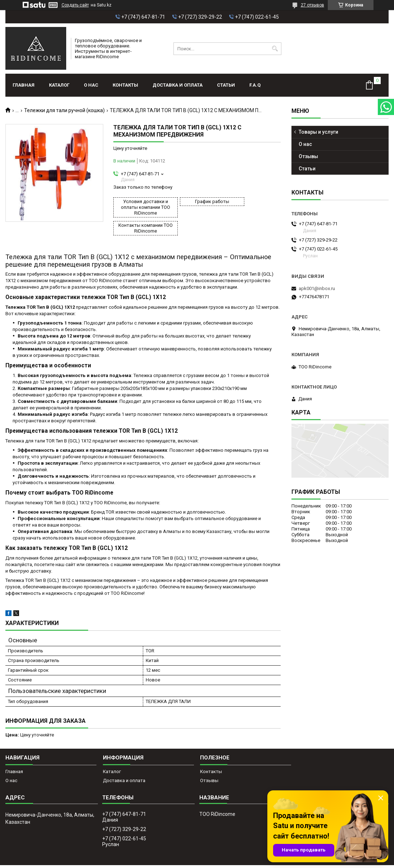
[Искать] (275, 49)
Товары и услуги (318, 132)
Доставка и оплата (178, 85)
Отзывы (308, 156)
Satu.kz (229, 855)
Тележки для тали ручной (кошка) (64, 110)
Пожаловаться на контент (215, 861)
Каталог (59, 85)
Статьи (226, 85)
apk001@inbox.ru (317, 288)
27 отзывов (313, 5)
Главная (24, 85)
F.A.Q (255, 85)
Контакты (125, 85)
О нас (91, 85)
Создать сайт (75, 5)
